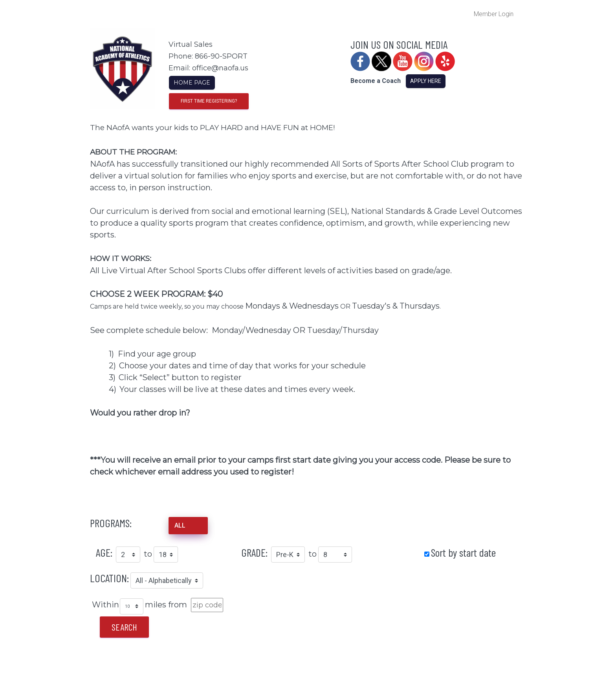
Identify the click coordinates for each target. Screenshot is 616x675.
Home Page (192, 83)
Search (124, 627)
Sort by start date (463, 552)
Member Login (494, 14)
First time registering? (209, 101)
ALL (180, 525)
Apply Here (426, 81)
